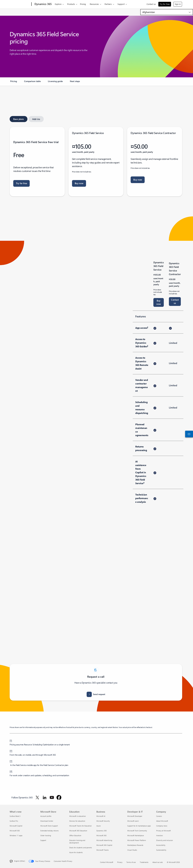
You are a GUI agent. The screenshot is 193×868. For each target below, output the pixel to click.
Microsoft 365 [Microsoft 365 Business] (101, 835)
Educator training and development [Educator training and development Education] (77, 841)
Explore (58, 4)
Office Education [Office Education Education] (75, 835)
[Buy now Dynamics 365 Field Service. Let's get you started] (79, 183)
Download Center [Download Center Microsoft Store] (47, 821)
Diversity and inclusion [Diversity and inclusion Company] (165, 840)
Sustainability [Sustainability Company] (161, 850)
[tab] (19, 119)
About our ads (158, 862)
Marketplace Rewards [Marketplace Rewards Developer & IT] (135, 845)
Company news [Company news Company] (162, 826)
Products (71, 4)
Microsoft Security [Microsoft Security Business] (103, 821)
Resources (94, 4)
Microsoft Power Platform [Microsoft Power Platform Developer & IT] (137, 840)
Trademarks (144, 862)
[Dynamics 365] (43, 4)
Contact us (151, 4)
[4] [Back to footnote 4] (11, 771)
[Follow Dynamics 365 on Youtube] (52, 797)
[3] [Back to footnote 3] (11, 761)
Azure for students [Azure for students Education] (76, 852)
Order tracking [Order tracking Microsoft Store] (46, 835)
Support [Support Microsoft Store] (43, 840)
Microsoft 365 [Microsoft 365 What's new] (15, 831)
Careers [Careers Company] (159, 816)
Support (121, 4)
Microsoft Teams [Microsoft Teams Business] (103, 850)
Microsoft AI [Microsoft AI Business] (101, 816)
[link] (14, 82)
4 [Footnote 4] (144, 482)
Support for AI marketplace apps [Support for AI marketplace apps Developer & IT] (139, 826)
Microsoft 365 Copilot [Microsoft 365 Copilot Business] (104, 845)
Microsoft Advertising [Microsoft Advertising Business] (104, 840)
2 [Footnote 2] (148, 327)
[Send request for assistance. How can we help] (96, 694)
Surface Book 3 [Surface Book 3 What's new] (15, 816)
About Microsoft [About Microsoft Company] (162, 821)
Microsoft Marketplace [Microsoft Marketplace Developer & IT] (136, 835)
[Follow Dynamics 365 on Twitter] (37, 797)
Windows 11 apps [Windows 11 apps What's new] (16, 835)
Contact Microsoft (107, 862)
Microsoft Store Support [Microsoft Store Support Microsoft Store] (49, 826)
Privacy (120, 862)
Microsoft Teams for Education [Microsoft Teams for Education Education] (80, 826)
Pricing (83, 4)
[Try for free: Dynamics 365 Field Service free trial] (21, 183)
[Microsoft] (20, 4)
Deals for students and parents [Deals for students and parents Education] (81, 848)
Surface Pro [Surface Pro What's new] (14, 821)
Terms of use (131, 862)
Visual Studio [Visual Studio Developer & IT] (132, 850)
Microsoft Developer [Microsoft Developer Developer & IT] (135, 816)
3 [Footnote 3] (148, 346)
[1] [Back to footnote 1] (11, 740)
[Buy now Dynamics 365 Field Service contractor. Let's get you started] (138, 180)
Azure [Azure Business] (99, 826)
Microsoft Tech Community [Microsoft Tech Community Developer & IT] (137, 831)
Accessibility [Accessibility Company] (161, 845)
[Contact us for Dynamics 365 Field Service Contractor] (175, 302)
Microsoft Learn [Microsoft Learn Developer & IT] (133, 821)
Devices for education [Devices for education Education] (77, 821)
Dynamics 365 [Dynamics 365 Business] (102, 831)
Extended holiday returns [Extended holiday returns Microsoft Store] (49, 831)
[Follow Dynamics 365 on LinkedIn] (45, 797)
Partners (108, 4)
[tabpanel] (96, 162)
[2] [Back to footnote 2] (11, 750)
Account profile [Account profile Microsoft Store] (46, 816)
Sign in (178, 4)
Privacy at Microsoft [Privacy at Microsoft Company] (163, 831)
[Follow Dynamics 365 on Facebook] (59, 797)
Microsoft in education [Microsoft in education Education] (78, 816)
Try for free (165, 4)
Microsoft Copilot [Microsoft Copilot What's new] (16, 826)
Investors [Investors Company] (160, 835)
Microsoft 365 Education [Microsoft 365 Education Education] (78, 831)
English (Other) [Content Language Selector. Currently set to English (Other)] (20, 861)
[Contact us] (188, 434)
